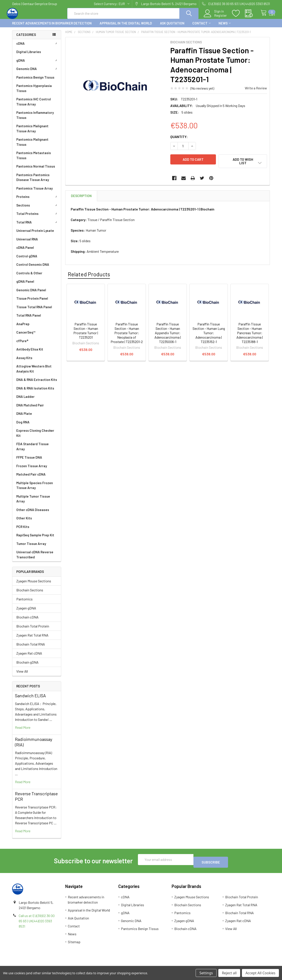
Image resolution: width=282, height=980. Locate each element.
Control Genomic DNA (33, 268)
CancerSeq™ (26, 336)
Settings (206, 973)
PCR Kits (23, 531)
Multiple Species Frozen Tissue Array (35, 489)
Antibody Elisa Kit (30, 353)
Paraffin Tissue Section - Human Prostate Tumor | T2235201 (86, 331)
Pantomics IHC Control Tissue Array (34, 106)
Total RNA (37, 226)
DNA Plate (24, 417)
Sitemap (74, 943)
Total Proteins (37, 218)
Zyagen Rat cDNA (29, 657)
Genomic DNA (37, 73)
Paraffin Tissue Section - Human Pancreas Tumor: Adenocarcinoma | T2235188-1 (250, 333)
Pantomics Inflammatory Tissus (35, 119)
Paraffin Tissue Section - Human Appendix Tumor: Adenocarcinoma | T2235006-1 (168, 333)
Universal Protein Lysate (35, 234)
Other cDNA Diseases (33, 514)
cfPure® (22, 345)
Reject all (229, 973)
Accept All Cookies (260, 973)
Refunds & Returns (173, 964)
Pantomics (24, 603)
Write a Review (256, 92)
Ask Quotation (172, 27)
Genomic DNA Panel (31, 294)
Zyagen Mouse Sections (34, 585)
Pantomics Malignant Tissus (32, 146)
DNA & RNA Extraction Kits (37, 384)
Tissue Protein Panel (32, 302)
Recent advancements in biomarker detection (52, 27)
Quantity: (179, 141)
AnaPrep (23, 328)
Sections (37, 209)
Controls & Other (29, 277)
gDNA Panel (25, 285)
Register (216, 18)
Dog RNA (23, 426)
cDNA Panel (25, 251)
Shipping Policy (109, 964)
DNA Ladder (25, 400)
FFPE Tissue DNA (29, 461)
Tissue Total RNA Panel (34, 311)
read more (23, 731)
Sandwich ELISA (30, 699)
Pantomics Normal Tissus (36, 170)
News (225, 27)
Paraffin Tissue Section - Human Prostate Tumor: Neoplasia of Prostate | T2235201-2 (127, 333)
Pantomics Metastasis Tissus (34, 159)
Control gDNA (27, 260)
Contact (201, 27)
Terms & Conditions (44, 964)
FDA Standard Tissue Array (32, 450)
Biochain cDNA (27, 621)
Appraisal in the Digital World (126, 27)
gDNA (37, 64)
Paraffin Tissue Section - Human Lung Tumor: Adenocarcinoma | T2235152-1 (209, 333)
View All (22, 675)
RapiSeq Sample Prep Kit (35, 539)
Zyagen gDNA (26, 612)
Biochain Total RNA (31, 648)
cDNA (37, 47)
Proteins (37, 201)
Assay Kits (24, 362)
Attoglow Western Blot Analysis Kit (34, 373)
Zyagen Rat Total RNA (32, 639)
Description (81, 196)
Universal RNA (27, 243)
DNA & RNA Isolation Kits (35, 392)
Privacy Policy (238, 964)
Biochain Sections (30, 594)
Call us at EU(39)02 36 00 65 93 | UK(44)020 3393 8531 (37, 922)
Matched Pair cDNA (31, 478)
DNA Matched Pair (30, 409)
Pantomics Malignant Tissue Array (32, 132)
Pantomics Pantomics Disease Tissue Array (33, 181)
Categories (26, 39)
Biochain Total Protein (33, 630)
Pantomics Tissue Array (34, 192)
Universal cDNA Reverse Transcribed (35, 558)
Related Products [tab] (89, 275)
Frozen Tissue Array (32, 470)
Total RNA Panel (29, 319)
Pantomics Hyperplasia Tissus (34, 92)
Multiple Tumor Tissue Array (33, 503)
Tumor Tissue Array (31, 548)
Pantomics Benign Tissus (35, 81)
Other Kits (24, 522)
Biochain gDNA (27, 666)
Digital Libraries (29, 56)
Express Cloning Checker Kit (35, 437)
